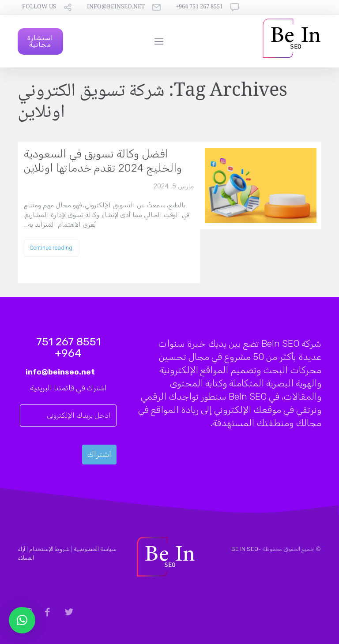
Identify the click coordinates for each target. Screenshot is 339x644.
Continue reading (51, 248)
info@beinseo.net (116, 7)
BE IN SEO (245, 549)
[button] (22, 620)
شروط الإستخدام (49, 549)
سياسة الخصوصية (95, 549)
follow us (39, 7)
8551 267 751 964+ (199, 7)
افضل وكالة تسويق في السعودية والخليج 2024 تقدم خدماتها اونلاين (103, 161)
